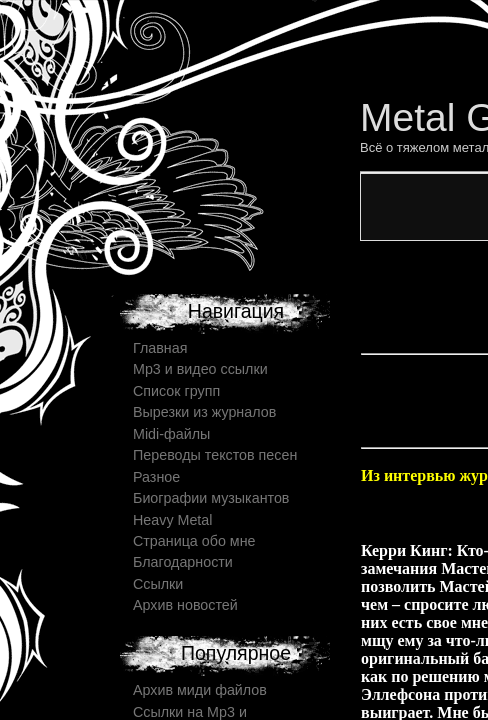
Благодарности (183, 562)
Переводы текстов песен (215, 455)
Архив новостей (185, 605)
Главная (160, 348)
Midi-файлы (171, 434)
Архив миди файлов (200, 690)
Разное (156, 477)
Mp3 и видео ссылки (200, 369)
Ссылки (158, 584)
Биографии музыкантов (211, 498)
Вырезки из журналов (204, 412)
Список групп (176, 391)
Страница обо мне (194, 541)
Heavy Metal (172, 520)
